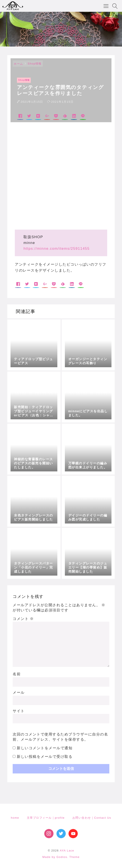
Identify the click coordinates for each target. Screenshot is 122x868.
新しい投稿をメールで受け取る (45, 757)
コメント (23, 619)
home (15, 818)
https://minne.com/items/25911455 (56, 249)
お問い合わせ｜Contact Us (92, 818)
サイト (19, 711)
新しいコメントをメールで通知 (45, 748)
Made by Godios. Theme (61, 857)
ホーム (18, 64)
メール (19, 693)
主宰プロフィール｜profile (46, 818)
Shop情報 (35, 64)
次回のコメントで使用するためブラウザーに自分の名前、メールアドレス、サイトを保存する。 (60, 737)
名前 (17, 674)
